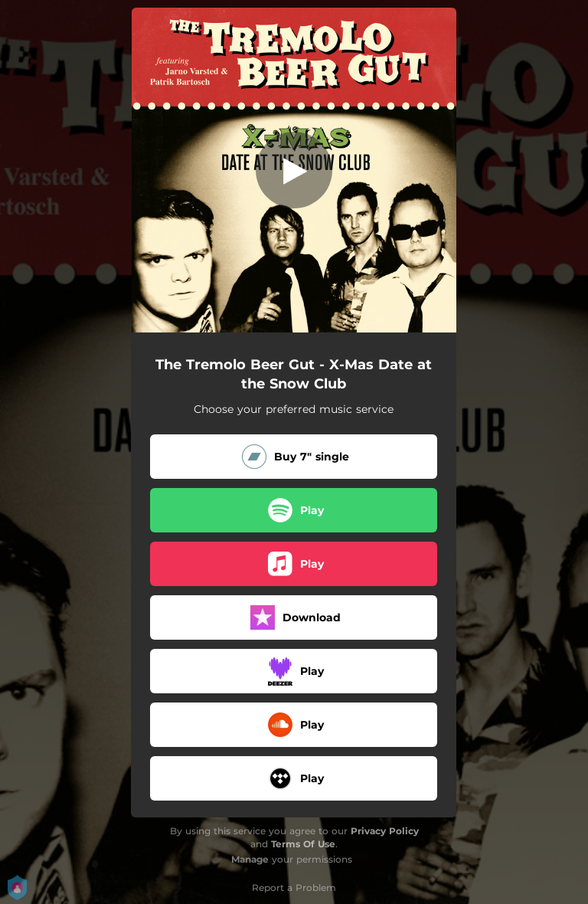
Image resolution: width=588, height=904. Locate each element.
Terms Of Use (303, 844)
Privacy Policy (385, 831)
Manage (250, 859)
